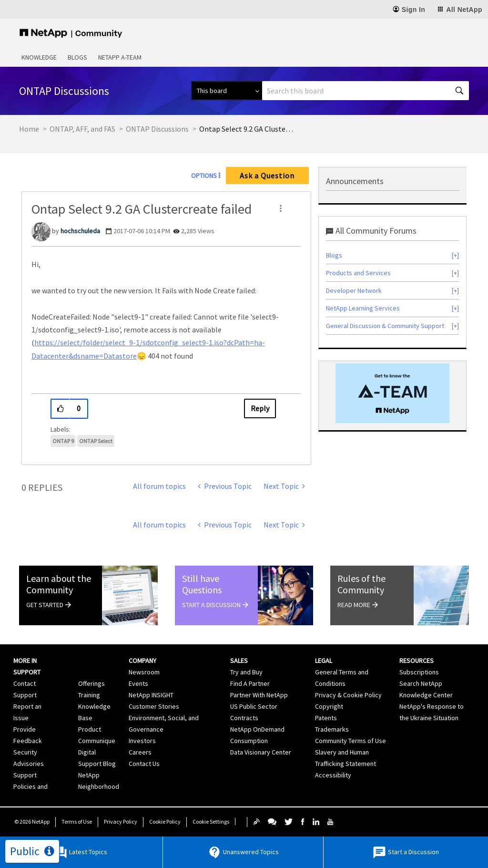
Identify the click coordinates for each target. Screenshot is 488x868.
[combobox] (366, 91)
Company (142, 661)
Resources (417, 661)
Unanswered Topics (243, 852)
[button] (281, 208)
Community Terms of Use (351, 741)
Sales (239, 661)
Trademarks (332, 729)
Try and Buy (246, 672)
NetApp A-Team (120, 57)
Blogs (77, 57)
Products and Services (358, 273)
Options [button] (204, 176)
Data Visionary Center (261, 752)
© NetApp (32, 821)
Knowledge (39, 57)
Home (29, 129)
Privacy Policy (121, 821)
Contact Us (144, 764)
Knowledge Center (426, 695)
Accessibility (333, 775)
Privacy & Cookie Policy (348, 695)
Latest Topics (80, 852)
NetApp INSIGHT (151, 695)
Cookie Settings (211, 821)
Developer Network (354, 290)
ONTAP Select (96, 441)
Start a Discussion (406, 852)
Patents (326, 718)
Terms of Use (77, 821)
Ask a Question (267, 176)
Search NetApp (421, 683)
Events (138, 683)
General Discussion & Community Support (385, 326)
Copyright (329, 706)
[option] (392, 393)
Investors (142, 741)
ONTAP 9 (63, 441)
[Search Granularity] (227, 91)
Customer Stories (154, 706)
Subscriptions (419, 672)
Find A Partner (250, 683)
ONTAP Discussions (157, 129)
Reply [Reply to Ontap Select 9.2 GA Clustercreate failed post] (260, 408)
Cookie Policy (165, 821)
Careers (140, 752)
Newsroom (144, 672)
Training (89, 695)
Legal (324, 661)
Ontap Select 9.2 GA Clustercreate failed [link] (247, 129)
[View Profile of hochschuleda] (80, 231)
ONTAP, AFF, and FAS (82, 129)
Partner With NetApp (259, 695)
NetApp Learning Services (363, 308)
